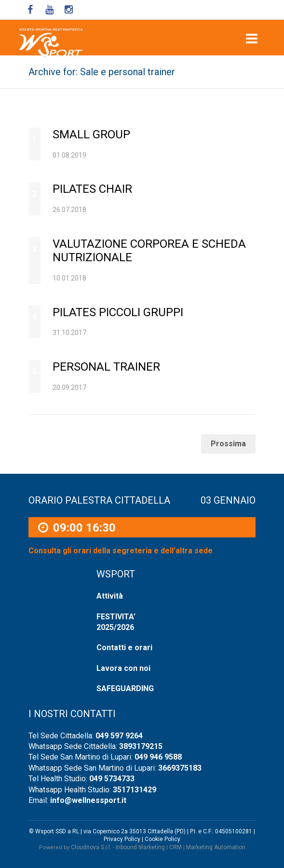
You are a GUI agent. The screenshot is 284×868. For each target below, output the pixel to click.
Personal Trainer (106, 367)
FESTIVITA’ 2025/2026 (116, 622)
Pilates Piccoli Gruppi (118, 312)
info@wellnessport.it (88, 800)
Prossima (228, 444)
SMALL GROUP (91, 134)
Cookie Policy (162, 839)
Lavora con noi (123, 668)
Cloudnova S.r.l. (91, 847)
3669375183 (180, 768)
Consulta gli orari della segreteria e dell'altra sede (121, 551)
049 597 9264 (119, 736)
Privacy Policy (122, 839)
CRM (176, 847)
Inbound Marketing (140, 847)
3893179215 (141, 746)
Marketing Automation (216, 847)
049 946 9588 (158, 757)
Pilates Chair (92, 189)
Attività (110, 596)
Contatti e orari (124, 648)
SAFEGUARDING (125, 688)
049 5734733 (112, 779)
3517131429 (135, 790)
